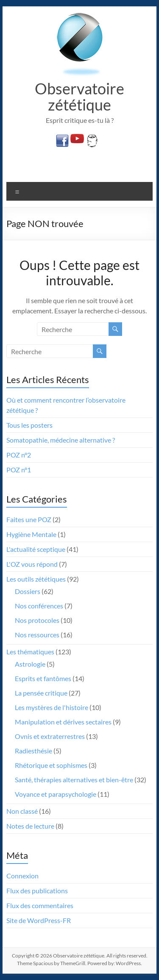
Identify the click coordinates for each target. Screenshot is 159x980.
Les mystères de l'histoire (52, 707)
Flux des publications (37, 891)
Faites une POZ (29, 519)
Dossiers (28, 591)
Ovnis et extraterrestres (50, 736)
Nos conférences (39, 606)
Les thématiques (30, 652)
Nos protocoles (37, 620)
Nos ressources (37, 635)
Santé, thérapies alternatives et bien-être (74, 780)
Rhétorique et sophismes (51, 765)
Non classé (22, 811)
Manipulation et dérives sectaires (63, 722)
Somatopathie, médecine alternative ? (61, 440)
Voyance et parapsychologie (56, 794)
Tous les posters (29, 425)
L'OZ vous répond (32, 564)
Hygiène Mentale (31, 534)
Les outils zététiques (36, 579)
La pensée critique (41, 693)
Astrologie (30, 664)
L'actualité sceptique (36, 549)
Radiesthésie (33, 751)
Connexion (22, 876)
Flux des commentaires (40, 905)
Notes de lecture (30, 826)
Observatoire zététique (79, 97)
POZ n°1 (19, 470)
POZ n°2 (19, 455)
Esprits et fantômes (43, 678)
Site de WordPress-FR (39, 920)
